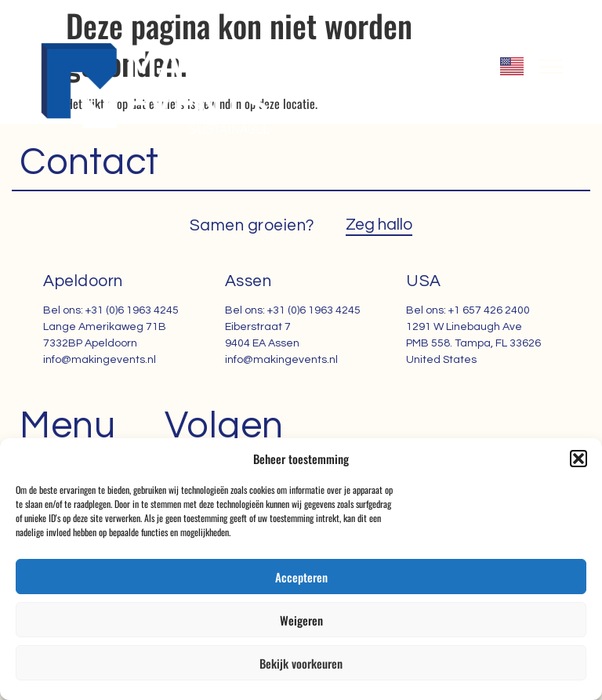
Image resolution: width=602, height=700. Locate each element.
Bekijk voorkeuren (301, 663)
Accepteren (301, 577)
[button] (578, 459)
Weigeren (301, 620)
